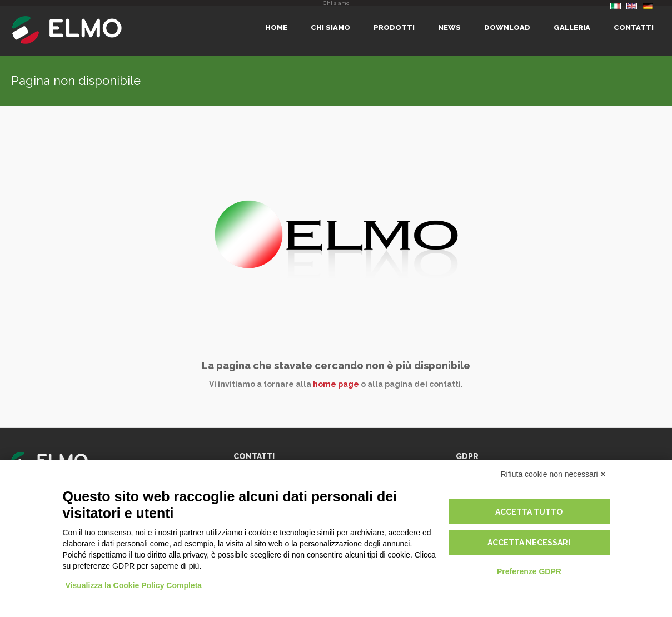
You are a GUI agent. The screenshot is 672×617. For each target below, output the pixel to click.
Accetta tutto (529, 512)
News (449, 28)
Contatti (634, 28)
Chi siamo (330, 28)
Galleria (572, 28)
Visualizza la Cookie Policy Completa (134, 585)
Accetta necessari (529, 543)
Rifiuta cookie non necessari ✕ (554, 474)
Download (507, 28)
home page (336, 384)
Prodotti (394, 28)
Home (276, 28)
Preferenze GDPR (529, 571)
